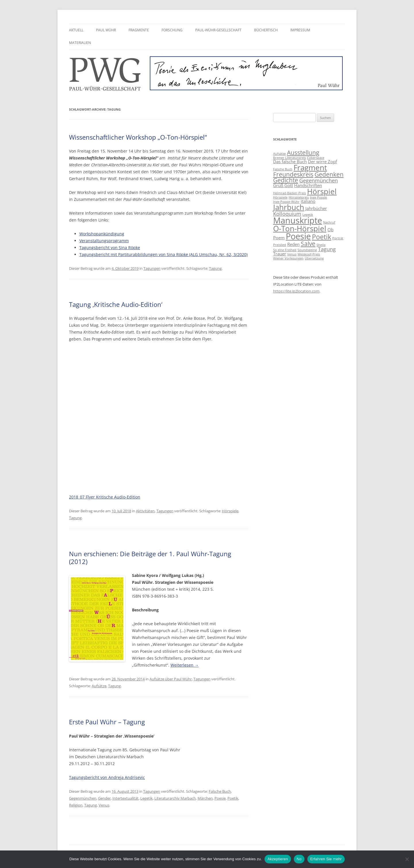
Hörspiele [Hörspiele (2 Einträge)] (280, 197)
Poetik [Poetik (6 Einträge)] (322, 237)
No (299, 859)
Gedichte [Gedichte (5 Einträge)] (286, 180)
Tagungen (152, 268)
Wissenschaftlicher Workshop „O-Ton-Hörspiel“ (138, 137)
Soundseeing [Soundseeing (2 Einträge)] (307, 250)
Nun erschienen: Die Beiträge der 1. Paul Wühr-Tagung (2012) (150, 557)
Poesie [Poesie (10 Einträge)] (298, 236)
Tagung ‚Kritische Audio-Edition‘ (116, 304)
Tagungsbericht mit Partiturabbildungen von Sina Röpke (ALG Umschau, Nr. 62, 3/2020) (163, 254)
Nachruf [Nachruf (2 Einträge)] (329, 222)
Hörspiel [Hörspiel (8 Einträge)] (322, 191)
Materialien (80, 43)
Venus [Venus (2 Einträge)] (292, 254)
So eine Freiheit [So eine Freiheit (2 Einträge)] (285, 250)
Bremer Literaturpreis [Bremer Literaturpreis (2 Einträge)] (290, 158)
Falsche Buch (220, 791)
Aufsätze (99, 686)
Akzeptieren (278, 859)
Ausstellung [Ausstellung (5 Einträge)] (303, 153)
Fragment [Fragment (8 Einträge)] (310, 168)
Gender (104, 798)
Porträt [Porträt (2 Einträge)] (338, 238)
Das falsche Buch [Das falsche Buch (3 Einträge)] (290, 161)
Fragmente (139, 30)
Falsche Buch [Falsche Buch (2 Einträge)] (283, 169)
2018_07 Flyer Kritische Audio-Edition (105, 497)
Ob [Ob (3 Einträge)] (330, 230)
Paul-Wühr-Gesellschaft (218, 30)
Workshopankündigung (102, 234)
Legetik (146, 798)
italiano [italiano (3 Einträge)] (308, 201)
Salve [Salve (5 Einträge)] (308, 244)
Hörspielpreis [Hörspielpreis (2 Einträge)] (299, 197)
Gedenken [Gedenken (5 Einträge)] (329, 174)
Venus (104, 805)
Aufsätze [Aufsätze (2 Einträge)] (279, 154)
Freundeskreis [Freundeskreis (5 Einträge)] (293, 174)
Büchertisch (266, 30)
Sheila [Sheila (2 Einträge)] (321, 245)
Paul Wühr (106, 30)
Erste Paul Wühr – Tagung (107, 722)
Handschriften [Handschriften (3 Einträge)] (308, 185)
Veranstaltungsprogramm (104, 241)
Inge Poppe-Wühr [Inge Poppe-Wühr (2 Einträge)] (286, 202)
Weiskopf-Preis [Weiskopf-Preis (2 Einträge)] (309, 254)
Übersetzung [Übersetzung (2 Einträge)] (314, 258)
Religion (76, 805)
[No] (407, 859)
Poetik (233, 798)
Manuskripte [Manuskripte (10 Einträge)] (298, 220)
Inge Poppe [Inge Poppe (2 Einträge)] (318, 197)
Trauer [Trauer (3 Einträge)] (280, 254)
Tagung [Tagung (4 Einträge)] (327, 249)
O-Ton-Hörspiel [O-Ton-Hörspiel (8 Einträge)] (300, 228)
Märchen (205, 798)
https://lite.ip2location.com (296, 291)
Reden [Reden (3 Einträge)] (293, 244)
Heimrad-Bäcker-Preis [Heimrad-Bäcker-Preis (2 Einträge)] (290, 193)
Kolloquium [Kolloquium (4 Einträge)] (287, 214)
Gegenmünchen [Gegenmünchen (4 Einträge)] (319, 180)
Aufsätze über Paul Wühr (171, 679)
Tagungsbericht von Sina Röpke (110, 248)
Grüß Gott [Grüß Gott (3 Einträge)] (283, 185)
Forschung (172, 30)
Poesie (220, 798)
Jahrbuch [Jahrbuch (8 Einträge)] (289, 207)
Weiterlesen (185, 665)
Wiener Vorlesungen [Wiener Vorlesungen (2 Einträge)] (288, 258)
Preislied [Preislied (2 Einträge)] (280, 245)
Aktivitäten (145, 511)
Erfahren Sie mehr (326, 859)
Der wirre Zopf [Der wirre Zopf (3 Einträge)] (322, 161)
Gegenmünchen (83, 798)
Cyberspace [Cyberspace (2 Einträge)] (316, 158)
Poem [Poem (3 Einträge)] (279, 238)
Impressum (300, 30)
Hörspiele (230, 511)
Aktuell (76, 30)
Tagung (215, 268)
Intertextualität (125, 798)
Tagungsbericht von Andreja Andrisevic (107, 777)
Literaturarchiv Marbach (175, 798)
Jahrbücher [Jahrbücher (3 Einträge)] (316, 208)
